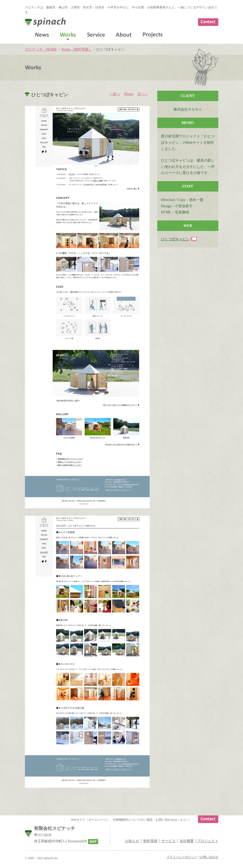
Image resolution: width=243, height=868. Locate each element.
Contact (208, 22)
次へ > (142, 94)
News (42, 35)
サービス (168, 841)
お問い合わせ (209, 857)
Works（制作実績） (77, 49)
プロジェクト (208, 841)
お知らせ (132, 841)
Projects (153, 35)
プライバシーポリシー (182, 857)
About (124, 35)
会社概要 (187, 841)
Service (96, 35)
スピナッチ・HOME (41, 49)
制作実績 (150, 841)
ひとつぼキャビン (175, 239)
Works (68, 35)
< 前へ (115, 94)
